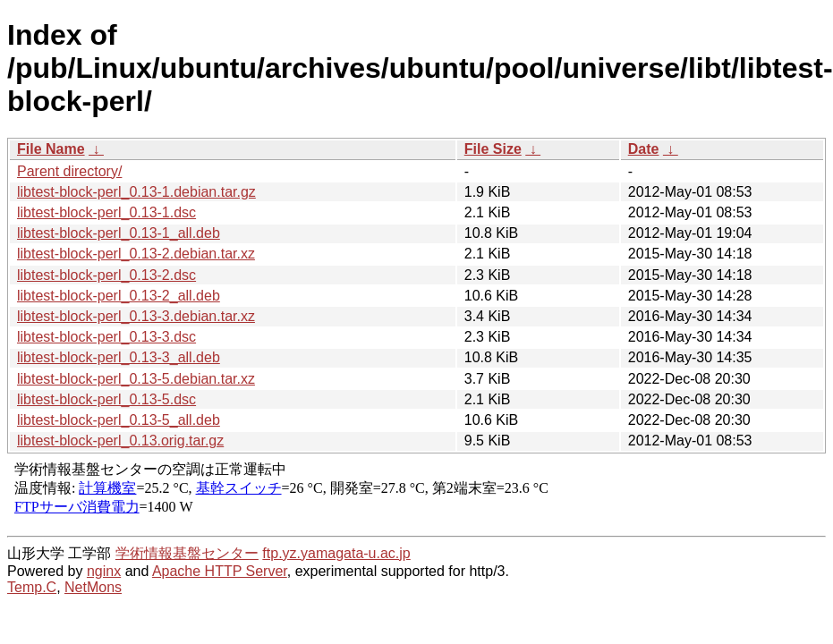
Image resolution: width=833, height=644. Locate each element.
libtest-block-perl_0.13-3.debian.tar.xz (136, 316)
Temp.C (32, 587)
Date (644, 149)
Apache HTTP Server (220, 571)
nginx (104, 571)
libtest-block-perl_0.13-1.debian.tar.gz (136, 192)
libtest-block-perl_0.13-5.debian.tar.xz (136, 379)
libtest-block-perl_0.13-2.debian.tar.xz (136, 254)
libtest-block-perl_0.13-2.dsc (106, 275)
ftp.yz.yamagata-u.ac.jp (336, 553)
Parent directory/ (69, 171)
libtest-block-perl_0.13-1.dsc (106, 212)
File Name (51, 149)
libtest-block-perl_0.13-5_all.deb (119, 420)
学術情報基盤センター (187, 553)
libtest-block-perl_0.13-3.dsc (106, 337)
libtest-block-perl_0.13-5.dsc (106, 399)
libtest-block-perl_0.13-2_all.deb (119, 296)
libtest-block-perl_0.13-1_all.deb (119, 233)
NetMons (93, 587)
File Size (493, 149)
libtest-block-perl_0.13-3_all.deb (119, 357)
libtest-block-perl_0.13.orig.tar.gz (120, 441)
